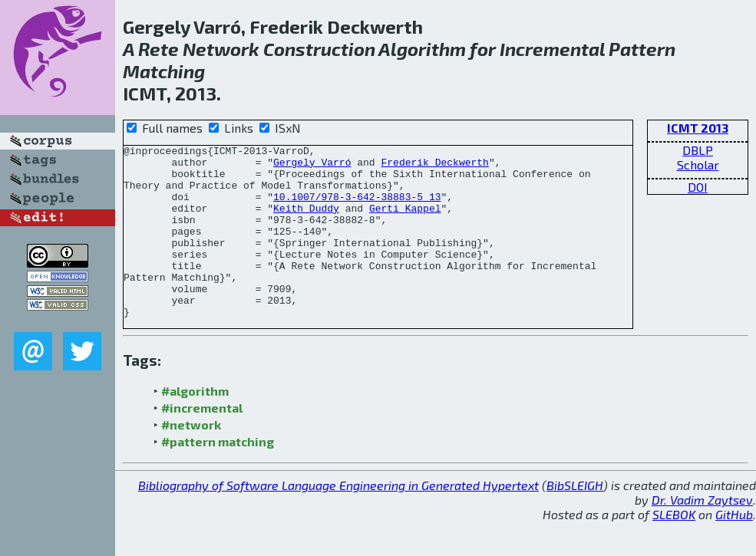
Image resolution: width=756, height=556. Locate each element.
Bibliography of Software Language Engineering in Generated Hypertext (338, 520)
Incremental (552, 49)
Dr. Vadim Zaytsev (702, 534)
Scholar (698, 164)
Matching (164, 71)
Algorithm (422, 49)
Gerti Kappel (405, 222)
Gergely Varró (312, 166)
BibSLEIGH (575, 520)
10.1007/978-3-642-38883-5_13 (357, 208)
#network (191, 459)
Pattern (642, 49)
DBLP (698, 150)
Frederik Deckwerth (434, 166)
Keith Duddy (306, 222)
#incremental (202, 442)
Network (221, 49)
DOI (698, 187)
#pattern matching (218, 476)
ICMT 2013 (698, 128)
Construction (319, 49)
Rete (158, 49)
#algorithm (195, 425)
